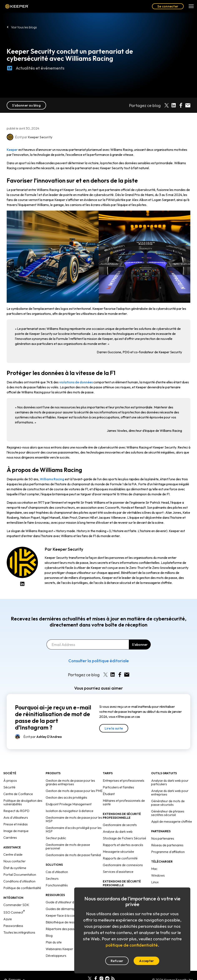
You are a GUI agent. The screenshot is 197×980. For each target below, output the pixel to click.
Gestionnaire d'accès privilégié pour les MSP (74, 829)
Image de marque (16, 831)
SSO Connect (14, 912)
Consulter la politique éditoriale (99, 661)
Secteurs (52, 878)
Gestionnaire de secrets (120, 825)
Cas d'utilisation (57, 872)
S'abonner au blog (26, 105)
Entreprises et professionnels (124, 780)
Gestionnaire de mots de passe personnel (68, 846)
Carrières (10, 838)
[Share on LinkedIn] (174, 105)
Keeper (17, 6)
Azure (8, 919)
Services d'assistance (118, 872)
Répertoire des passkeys (63, 929)
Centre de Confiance (18, 794)
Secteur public (56, 838)
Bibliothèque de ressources (65, 922)
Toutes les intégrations (19, 932)
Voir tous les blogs (24, 27)
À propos (10, 780)
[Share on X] (167, 105)
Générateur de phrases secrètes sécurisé (168, 813)
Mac (154, 869)
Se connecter (168, 6)
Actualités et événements (36, 75)
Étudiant (109, 794)
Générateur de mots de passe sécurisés (168, 803)
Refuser (117, 961)
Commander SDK (16, 905)
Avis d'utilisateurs (16, 817)
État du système (15, 868)
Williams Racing (52, 479)
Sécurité (9, 787)
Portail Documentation (20, 875)
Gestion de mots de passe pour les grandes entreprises (70, 782)
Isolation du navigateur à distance (70, 811)
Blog (49, 936)
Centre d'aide (13, 854)
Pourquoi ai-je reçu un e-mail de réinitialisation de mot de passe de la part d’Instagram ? (53, 717)
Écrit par (43, 737)
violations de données (76, 382)
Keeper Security (68, 549)
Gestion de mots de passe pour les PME (74, 791)
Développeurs (56, 956)
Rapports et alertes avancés (123, 845)
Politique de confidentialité (22, 888)
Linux (155, 882)
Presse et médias (16, 824)
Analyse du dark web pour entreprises (170, 793)
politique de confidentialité (132, 945)
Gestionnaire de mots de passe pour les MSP (74, 819)
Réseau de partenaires (167, 845)
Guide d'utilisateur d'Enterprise (68, 902)
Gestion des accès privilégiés (66, 797)
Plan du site (54, 942)
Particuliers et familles (118, 787)
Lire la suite (114, 728)
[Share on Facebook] (181, 105)
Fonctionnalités (57, 885)
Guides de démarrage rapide (66, 909)
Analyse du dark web (118, 831)
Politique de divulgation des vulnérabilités (23, 802)
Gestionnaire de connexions (123, 865)
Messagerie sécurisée (118, 852)
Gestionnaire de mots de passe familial (73, 855)
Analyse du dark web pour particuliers (170, 782)
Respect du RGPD (16, 811)
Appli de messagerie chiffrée (172, 821)
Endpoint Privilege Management (69, 804)
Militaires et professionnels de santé (124, 802)
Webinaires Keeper (59, 949)
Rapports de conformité (120, 858)
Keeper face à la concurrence (67, 915)
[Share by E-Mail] (188, 105)
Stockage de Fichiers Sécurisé (124, 838)
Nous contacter (14, 861)
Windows (158, 875)
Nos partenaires (163, 838)
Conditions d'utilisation (19, 881)
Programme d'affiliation (168, 852)
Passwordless (13, 926)
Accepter (146, 961)
